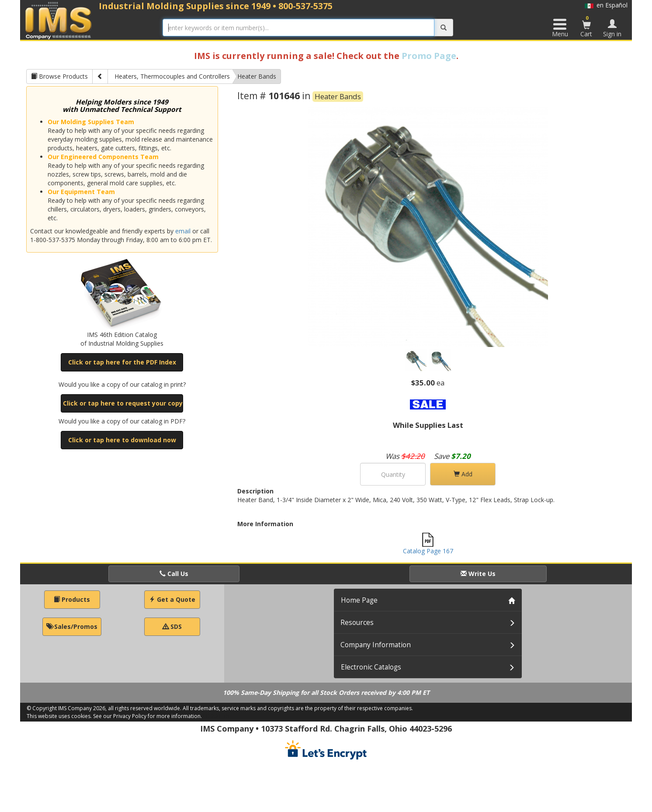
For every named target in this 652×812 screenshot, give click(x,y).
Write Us (478, 574)
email (183, 231)
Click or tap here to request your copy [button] (123, 403)
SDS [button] (172, 626)
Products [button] (72, 599)
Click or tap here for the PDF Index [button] (122, 362)
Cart (586, 26)
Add (463, 474)
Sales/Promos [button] (72, 626)
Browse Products (59, 76)
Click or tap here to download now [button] (122, 440)
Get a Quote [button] (172, 599)
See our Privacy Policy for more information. (147, 716)
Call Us (174, 574)
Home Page (359, 600)
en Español (606, 5)
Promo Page (429, 56)
